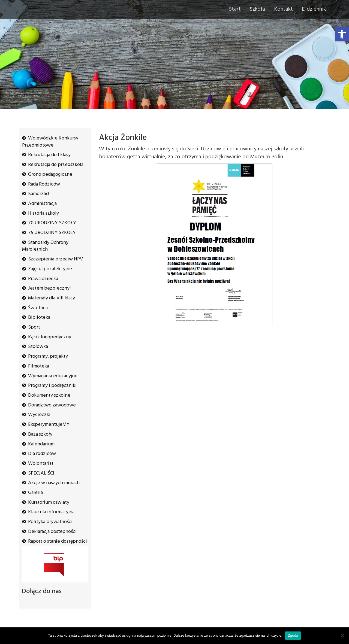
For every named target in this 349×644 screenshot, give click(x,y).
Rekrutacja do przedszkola (56, 165)
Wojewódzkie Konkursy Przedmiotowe (50, 142)
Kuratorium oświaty (49, 502)
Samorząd (38, 194)
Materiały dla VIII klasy (52, 298)
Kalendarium (41, 444)
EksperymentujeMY (49, 425)
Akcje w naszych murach (54, 483)
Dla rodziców (42, 454)
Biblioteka (39, 318)
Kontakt (283, 9)
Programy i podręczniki (52, 386)
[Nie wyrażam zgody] (342, 636)
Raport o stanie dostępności (58, 541)
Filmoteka (39, 366)
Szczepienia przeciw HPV (55, 259)
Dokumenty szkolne (49, 395)
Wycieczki (39, 415)
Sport (34, 327)
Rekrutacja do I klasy (49, 155)
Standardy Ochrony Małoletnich (45, 246)
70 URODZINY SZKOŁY (52, 223)
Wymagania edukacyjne (53, 376)
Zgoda (293, 635)
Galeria (35, 493)
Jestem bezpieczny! (49, 288)
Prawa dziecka (43, 279)
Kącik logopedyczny (50, 337)
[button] (342, 34)
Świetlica (38, 308)
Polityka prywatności (50, 522)
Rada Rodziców (44, 184)
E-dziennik (314, 9)
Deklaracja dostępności (52, 532)
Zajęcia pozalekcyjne (50, 269)
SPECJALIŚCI (41, 473)
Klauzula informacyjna (51, 512)
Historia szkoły (43, 213)
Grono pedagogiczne (50, 174)
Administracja (42, 204)
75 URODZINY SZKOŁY (52, 233)
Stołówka (38, 347)
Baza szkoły (40, 434)
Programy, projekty (48, 356)
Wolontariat (41, 464)
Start (235, 9)
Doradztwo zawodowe (52, 405)
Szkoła (257, 9)
